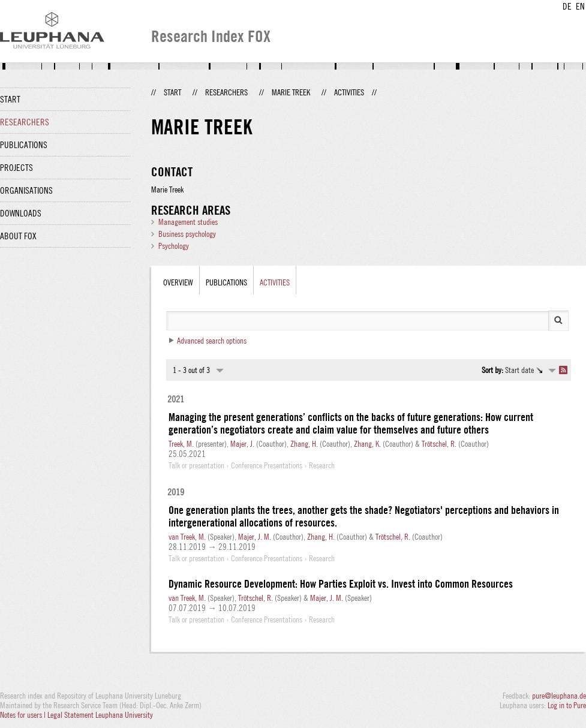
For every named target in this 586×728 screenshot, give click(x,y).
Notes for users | (24, 715)
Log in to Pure (567, 705)
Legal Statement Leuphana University (100, 715)
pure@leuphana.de (559, 696)
